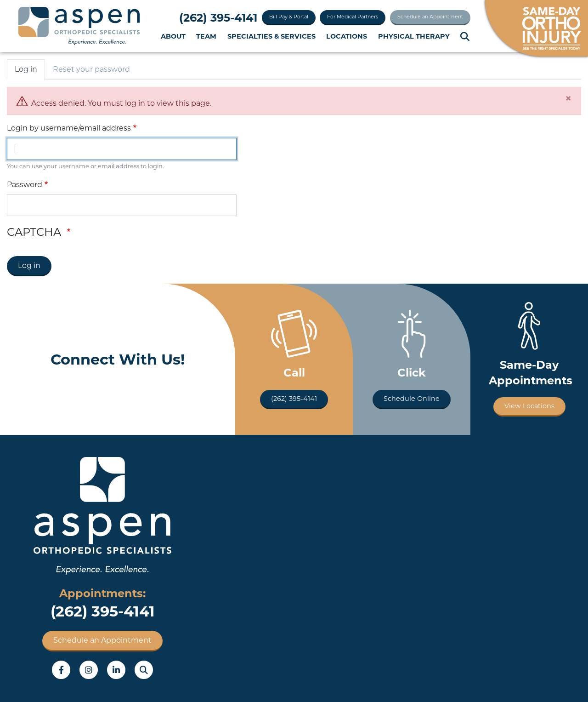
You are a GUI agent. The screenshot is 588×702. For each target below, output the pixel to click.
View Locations (529, 406)
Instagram (89, 670)
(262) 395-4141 (218, 18)
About (173, 36)
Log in (26, 69)
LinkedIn (116, 670)
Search (465, 37)
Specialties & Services (271, 36)
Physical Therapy (414, 36)
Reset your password (91, 69)
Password (25, 185)
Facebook (61, 670)
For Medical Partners (353, 17)
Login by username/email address (69, 128)
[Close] (568, 98)
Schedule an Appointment (430, 17)
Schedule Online (412, 399)
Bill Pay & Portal (289, 17)
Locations (347, 36)
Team (206, 36)
